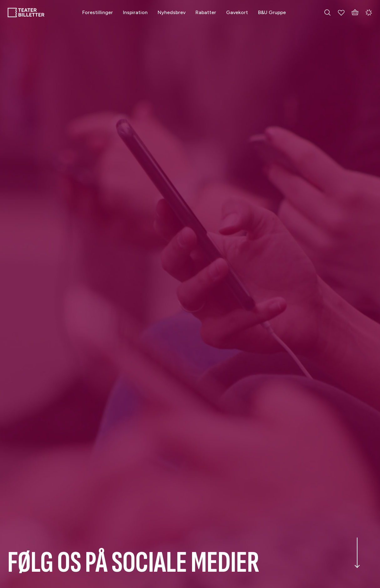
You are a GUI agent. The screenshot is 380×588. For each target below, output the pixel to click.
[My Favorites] (341, 13)
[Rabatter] (206, 12)
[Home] (26, 13)
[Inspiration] (135, 12)
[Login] (369, 13)
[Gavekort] (237, 12)
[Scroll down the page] (357, 560)
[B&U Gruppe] (272, 12)
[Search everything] (327, 13)
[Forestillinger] (98, 12)
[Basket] (355, 13)
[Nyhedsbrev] (172, 12)
